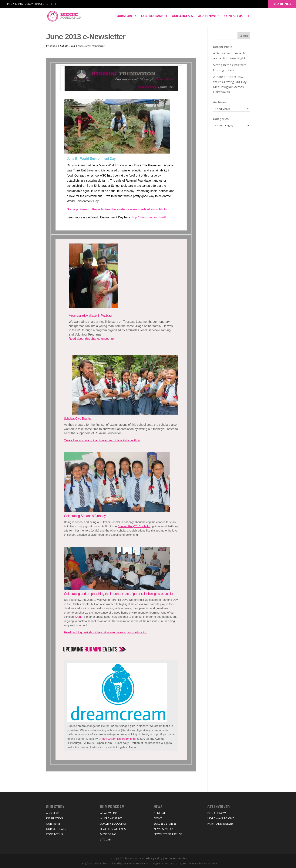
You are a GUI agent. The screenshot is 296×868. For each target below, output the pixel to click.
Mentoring (108, 834)
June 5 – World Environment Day (91, 159)
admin (53, 46)
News (87, 46)
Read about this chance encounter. (92, 339)
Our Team (53, 824)
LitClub (105, 839)
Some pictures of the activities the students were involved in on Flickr (117, 209)
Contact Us (233, 17)
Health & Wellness (114, 829)
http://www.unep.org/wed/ (149, 217)
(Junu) (79, 617)
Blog (81, 46)
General (160, 813)
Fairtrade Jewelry (220, 824)
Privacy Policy (154, 858)
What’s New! (207, 17)
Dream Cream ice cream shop (117, 739)
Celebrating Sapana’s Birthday (85, 516)
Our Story (124, 17)
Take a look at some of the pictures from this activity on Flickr (102, 440)
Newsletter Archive (168, 834)
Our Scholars (182, 17)
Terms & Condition (176, 858)
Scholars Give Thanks (77, 419)
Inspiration (54, 818)
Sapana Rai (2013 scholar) (134, 526)
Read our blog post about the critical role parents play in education (106, 632)
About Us (53, 813)
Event (158, 818)
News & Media (163, 829)
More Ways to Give (221, 818)
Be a (282, 3)
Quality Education (114, 824)
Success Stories (165, 824)
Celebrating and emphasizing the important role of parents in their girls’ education (119, 594)
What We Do (109, 813)
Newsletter (98, 46)
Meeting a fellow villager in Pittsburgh (91, 316)
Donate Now (217, 813)
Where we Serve (111, 818)
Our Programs (152, 17)
